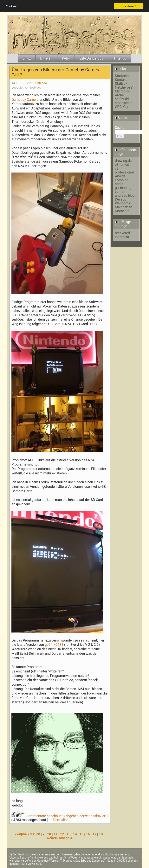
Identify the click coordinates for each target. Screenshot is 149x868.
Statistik (121, 83)
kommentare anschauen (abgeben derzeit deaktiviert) (59, 816)
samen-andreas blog (125, 194)
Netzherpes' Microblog (124, 89)
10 (49, 834)
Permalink (61, 820)
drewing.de (123, 161)
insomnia (122, 237)
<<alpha (21, 834)
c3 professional (124, 170)
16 (88, 834)
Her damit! (129, 6)
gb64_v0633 (55, 645)
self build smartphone (124, 101)
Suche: (121, 118)
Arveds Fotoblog (122, 178)
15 (81, 834)
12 (62, 834)
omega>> (66, 838)
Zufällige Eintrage (123, 224)
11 (55, 834)
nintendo (41, 83)
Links (120, 69)
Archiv (120, 95)
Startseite (122, 76)
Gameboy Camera (25, 99)
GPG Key (121, 107)
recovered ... (124, 233)
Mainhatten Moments (123, 209)
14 (75, 834)
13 (68, 834)
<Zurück (34, 834)
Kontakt (121, 79)
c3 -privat (122, 165)
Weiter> (53, 838)
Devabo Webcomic (123, 201)
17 (94, 834)
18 (101, 834)
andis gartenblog (123, 186)
